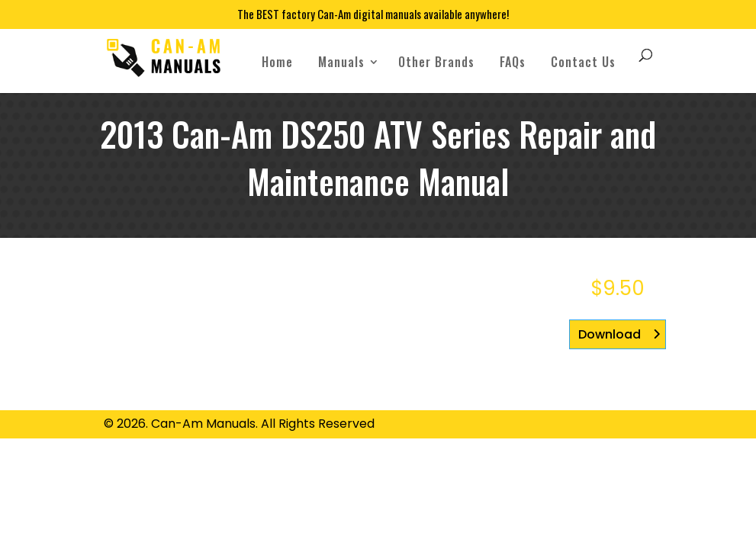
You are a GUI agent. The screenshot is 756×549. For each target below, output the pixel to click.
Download (610, 334)
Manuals (341, 62)
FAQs (513, 62)
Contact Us (583, 62)
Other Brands (436, 62)
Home (277, 62)
